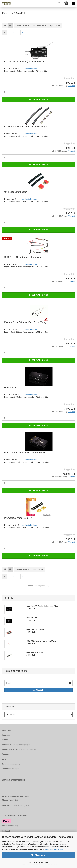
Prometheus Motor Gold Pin (18, 518)
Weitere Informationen (39, 862)
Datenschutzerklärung (54, 849)
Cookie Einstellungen (11, 769)
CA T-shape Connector (15, 192)
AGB (4, 759)
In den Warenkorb (39, 99)
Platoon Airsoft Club (10, 800)
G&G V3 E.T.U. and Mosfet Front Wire (23, 257)
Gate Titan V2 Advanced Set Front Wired (25, 453)
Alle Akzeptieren (38, 855)
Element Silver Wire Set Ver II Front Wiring (25, 322)
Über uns (6, 754)
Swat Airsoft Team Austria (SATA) (16, 805)
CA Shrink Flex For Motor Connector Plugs (25, 127)
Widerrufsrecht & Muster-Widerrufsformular (20, 749)
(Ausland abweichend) (30, 69)
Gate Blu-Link (11, 387)
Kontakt (5, 740)
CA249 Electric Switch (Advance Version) (25, 62)
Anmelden (39, 690)
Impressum (7, 735)
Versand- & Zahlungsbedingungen (16, 745)
